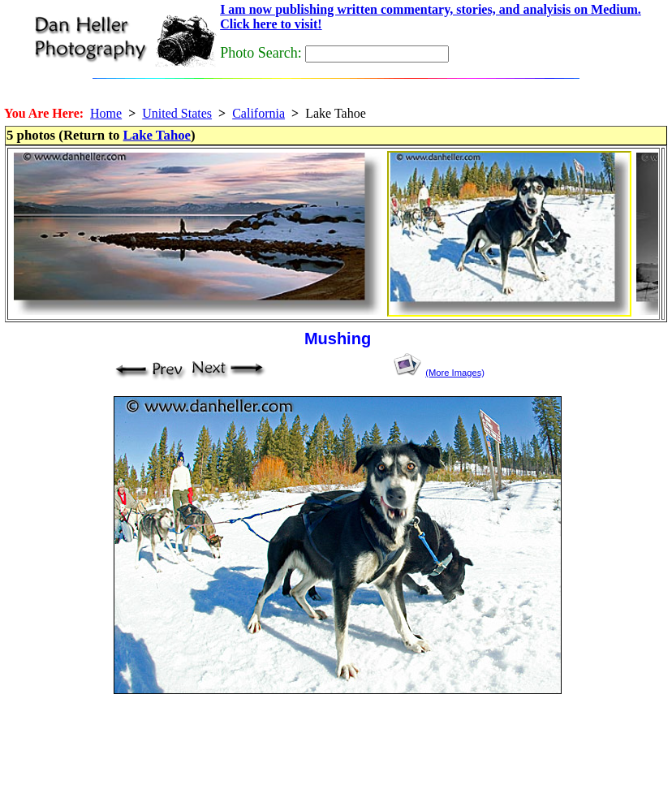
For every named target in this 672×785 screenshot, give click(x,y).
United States (177, 113)
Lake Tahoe (157, 135)
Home (106, 113)
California (258, 113)
